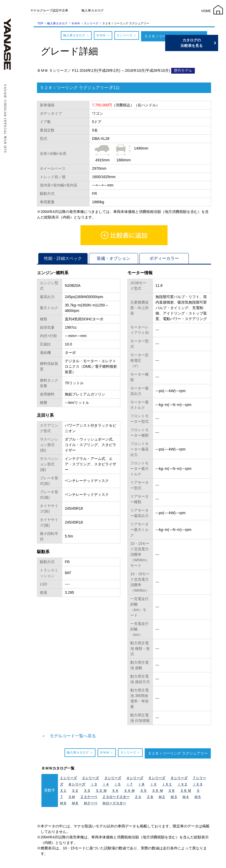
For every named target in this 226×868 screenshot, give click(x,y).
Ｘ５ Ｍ (157, 791)
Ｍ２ (162, 797)
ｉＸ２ (182, 784)
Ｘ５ (143, 791)
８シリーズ (77, 784)
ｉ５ (117, 784)
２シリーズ (90, 778)
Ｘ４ (115, 791)
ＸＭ (72, 797)
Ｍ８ (75, 803)
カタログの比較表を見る (201, 43)
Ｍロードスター (114, 803)
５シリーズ (91, 23)
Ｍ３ (174, 797)
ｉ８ (141, 784)
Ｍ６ (63, 803)
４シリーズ (135, 778)
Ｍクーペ (90, 803)
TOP (40, 23)
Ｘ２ (75, 791)
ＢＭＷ (76, 23)
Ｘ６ (171, 791)
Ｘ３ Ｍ (101, 791)
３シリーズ (113, 778)
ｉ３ (94, 784)
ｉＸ (153, 784)
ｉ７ (130, 784)
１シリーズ (68, 778)
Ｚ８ (150, 797)
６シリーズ (179, 778)
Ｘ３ (87, 791)
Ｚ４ (138, 797)
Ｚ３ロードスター (116, 797)
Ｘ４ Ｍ (129, 791)
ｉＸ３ (198, 784)
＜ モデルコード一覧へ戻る (69, 736)
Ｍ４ (186, 797)
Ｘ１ (63, 791)
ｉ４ (106, 784)
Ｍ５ (198, 797)
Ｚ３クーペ (89, 797)
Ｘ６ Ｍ (186, 791)
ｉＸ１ (167, 784)
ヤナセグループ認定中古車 (49, 10)
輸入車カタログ (93, 10)
